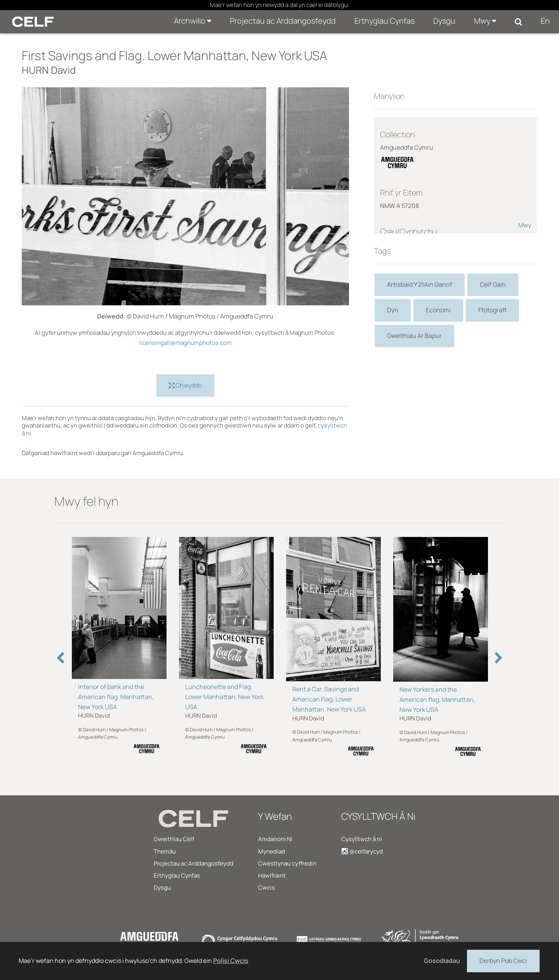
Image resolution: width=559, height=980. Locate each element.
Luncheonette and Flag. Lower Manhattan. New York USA (224, 697)
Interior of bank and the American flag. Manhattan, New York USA (116, 697)
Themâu (165, 851)
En (545, 21)
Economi (438, 310)
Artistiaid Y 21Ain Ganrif (420, 284)
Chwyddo (185, 386)
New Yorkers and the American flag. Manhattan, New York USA (437, 700)
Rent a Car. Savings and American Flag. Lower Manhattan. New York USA (329, 699)
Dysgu (444, 21)
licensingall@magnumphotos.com (185, 343)
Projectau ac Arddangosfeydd (283, 21)
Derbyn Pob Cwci (503, 960)
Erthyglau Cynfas (385, 21)
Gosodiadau (442, 961)
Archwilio (193, 21)
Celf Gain (493, 284)
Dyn (393, 310)
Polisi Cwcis (231, 961)
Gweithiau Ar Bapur (414, 336)
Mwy (485, 21)
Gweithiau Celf (174, 839)
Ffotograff (492, 310)
